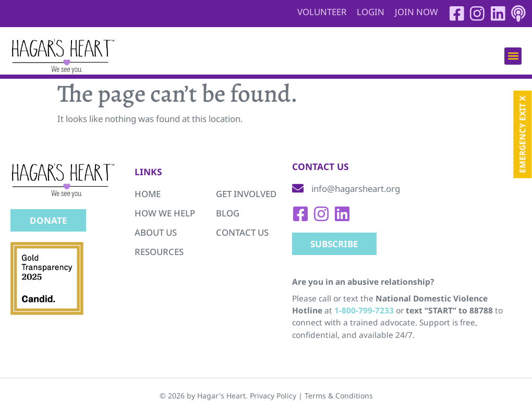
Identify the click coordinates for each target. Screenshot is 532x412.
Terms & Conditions (339, 396)
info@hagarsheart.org (356, 189)
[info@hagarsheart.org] (298, 189)
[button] (513, 56)
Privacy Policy (273, 396)
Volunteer (321, 12)
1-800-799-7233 (364, 311)
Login (370, 12)
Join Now (415, 12)
